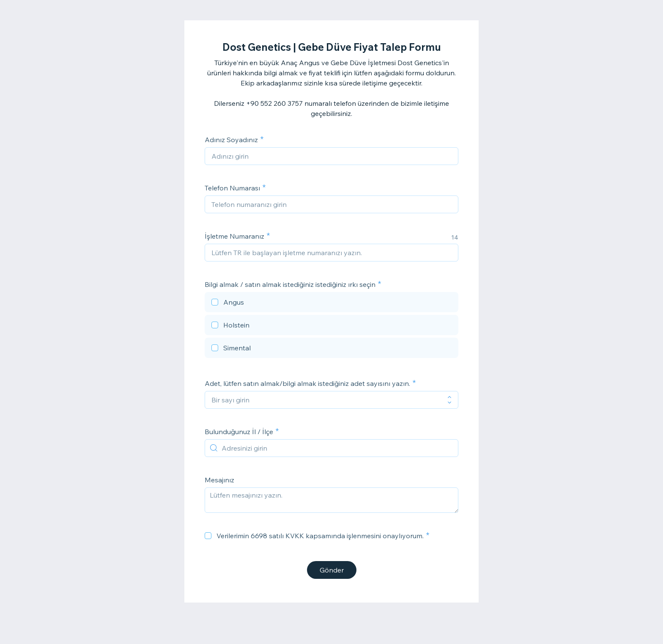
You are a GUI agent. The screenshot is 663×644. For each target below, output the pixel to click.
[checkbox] (331, 303)
